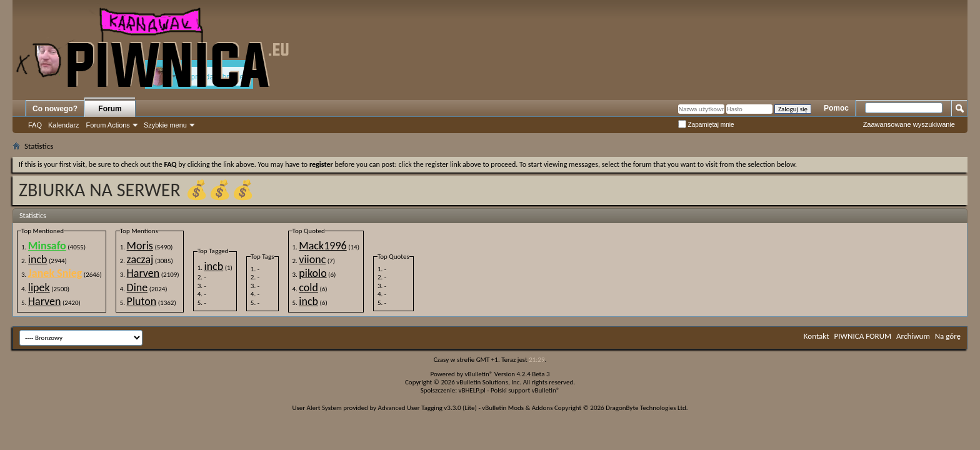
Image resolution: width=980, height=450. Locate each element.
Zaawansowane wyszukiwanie (909, 124)
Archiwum (913, 336)
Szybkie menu (165, 125)
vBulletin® (479, 374)
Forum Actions (108, 125)
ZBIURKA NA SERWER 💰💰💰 (137, 190)
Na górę (948, 336)
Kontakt (817, 336)
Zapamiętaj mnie (706, 125)
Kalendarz (64, 125)
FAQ (35, 125)
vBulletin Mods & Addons (517, 408)
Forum (110, 109)
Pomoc (836, 108)
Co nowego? (55, 109)
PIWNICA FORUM (863, 336)
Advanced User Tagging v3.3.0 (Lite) (427, 408)
